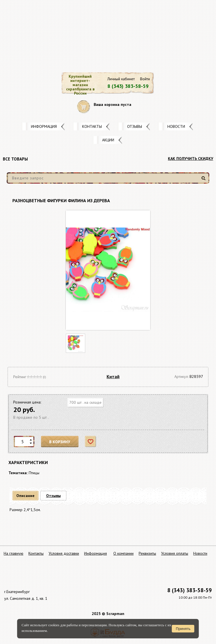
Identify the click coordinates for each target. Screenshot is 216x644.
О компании (123, 553)
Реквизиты (147, 553)
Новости (176, 126)
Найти (204, 180)
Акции (108, 140)
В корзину (60, 442)
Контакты (92, 126)
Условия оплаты (175, 553)
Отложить (91, 442)
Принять (183, 629)
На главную (13, 553)
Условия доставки (64, 553)
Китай (113, 376)
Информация (44, 126)
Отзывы (135, 126)
